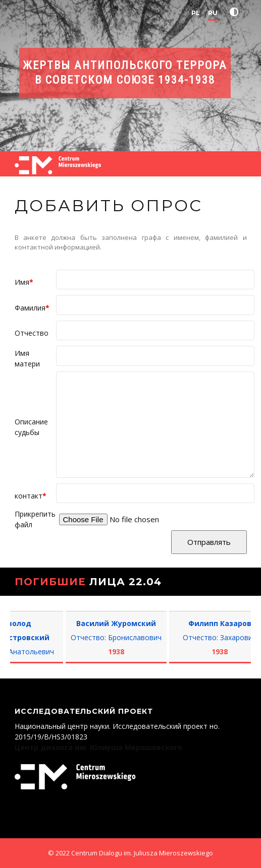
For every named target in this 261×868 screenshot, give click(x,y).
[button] (236, 12)
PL (196, 13)
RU (213, 13)
